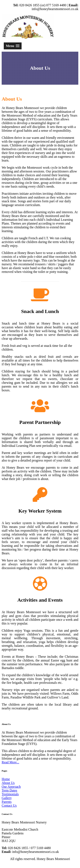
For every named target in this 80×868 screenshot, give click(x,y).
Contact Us (9, 806)
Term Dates (9, 790)
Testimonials (10, 794)
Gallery (7, 798)
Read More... (10, 762)
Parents (7, 802)
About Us (8, 783)
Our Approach (11, 787)
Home (6, 779)
